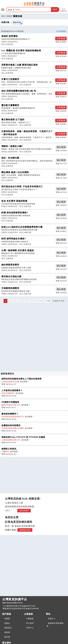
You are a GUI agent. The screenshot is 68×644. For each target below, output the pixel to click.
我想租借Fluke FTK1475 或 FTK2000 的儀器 (23, 437)
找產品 (7, 623)
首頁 (3, 16)
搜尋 (55, 9)
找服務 (7, 619)
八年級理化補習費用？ (12, 390)
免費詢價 (64, 10)
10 (41, 301)
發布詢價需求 (24, 511)
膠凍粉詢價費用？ (10, 414)
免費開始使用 (25, 530)
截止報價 (61, 147)
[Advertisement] (34, 321)
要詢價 (7, 637)
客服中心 (52, 619)
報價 (10, 10)
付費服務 (30, 619)
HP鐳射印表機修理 (10, 402)
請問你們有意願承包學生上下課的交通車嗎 (21, 379)
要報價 (7, 632)
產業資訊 (8, 628)
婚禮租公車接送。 (10, 449)
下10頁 (48, 301)
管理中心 (30, 628)
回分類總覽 (61, 31)
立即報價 (61, 39)
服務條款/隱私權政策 (55, 625)
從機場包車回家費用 (11, 425)
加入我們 (30, 623)
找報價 (9, 16)
